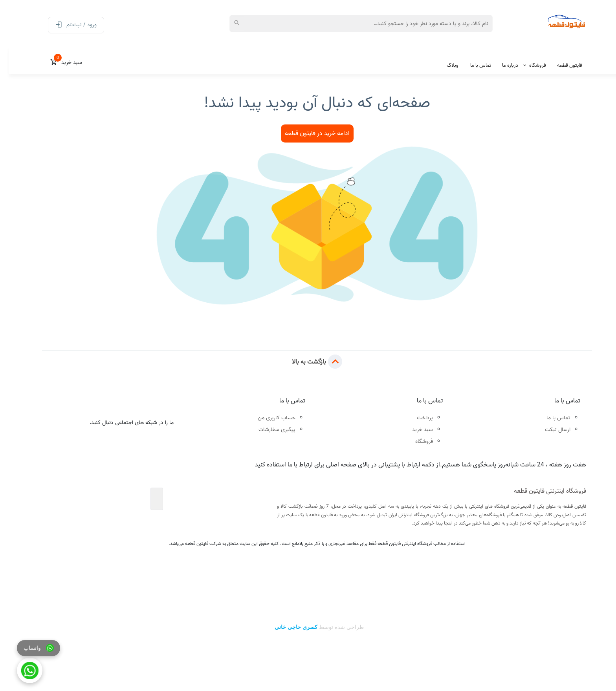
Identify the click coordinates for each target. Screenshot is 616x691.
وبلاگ (444, 65)
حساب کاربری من (268, 418)
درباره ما (501, 65)
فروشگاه (529, 65)
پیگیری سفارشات (268, 430)
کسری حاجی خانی (287, 627)
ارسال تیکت (549, 430)
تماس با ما (472, 65)
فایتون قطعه (561, 65)
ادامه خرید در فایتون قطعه (308, 133)
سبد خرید (413, 430)
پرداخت (416, 418)
